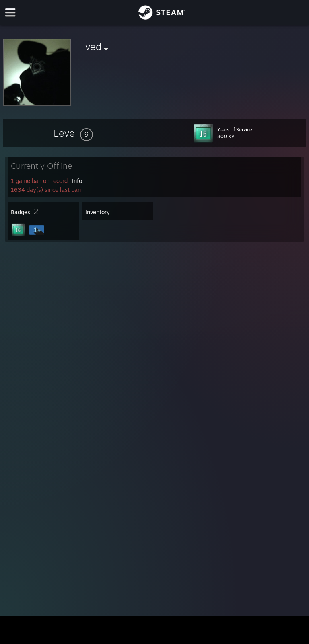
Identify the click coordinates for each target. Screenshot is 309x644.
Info (77, 181)
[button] (73, 133)
